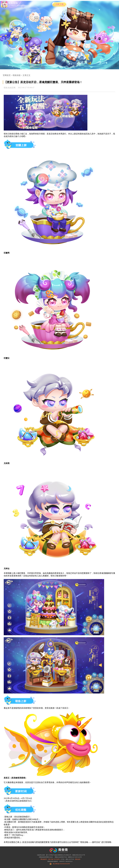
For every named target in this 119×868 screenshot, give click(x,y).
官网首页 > (7, 75)
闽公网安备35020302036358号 (61, 864)
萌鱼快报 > (17, 75)
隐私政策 (78, 859)
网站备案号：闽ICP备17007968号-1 (51, 859)
